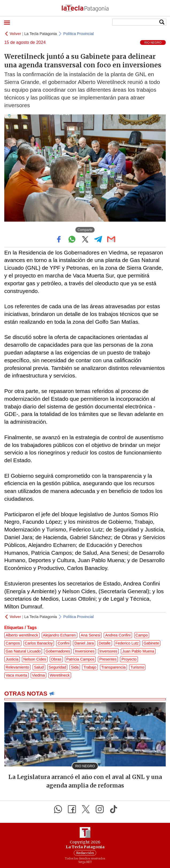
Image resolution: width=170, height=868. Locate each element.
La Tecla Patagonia (41, 34)
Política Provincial (79, 34)
